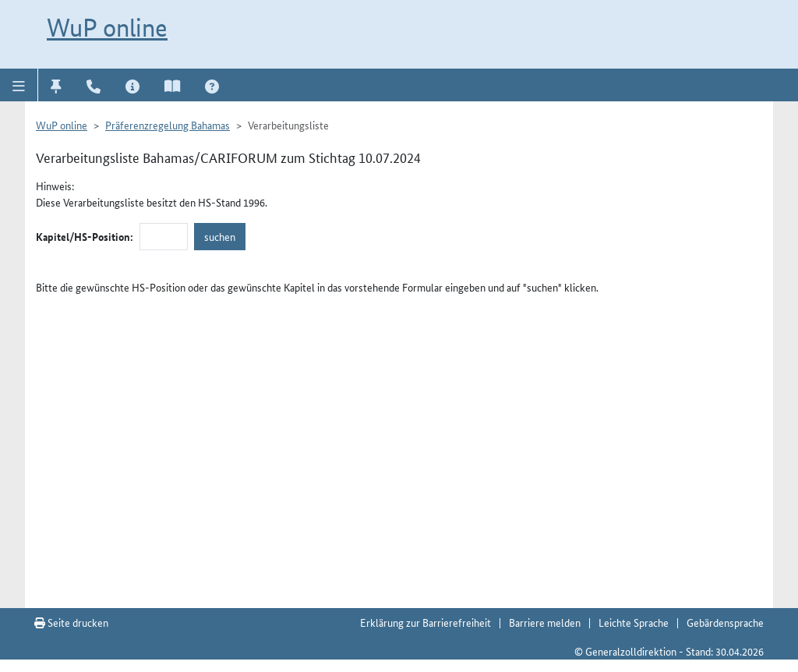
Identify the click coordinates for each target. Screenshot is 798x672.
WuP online (107, 27)
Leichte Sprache (634, 622)
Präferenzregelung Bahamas (168, 125)
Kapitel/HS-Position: (85, 236)
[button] (19, 85)
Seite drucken (71, 622)
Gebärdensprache (725, 622)
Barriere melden (545, 622)
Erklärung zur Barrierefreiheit (425, 622)
